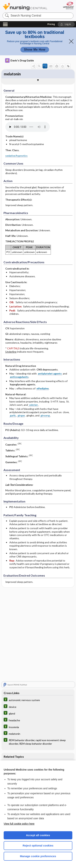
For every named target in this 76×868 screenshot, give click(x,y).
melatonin (12, 74)
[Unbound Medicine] (68, 5)
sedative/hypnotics (16, 156)
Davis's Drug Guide (19, 60)
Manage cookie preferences (38, 856)
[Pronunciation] (33, 127)
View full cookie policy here (19, 824)
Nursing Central (25, 6)
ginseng (45, 415)
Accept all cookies (38, 835)
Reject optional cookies (38, 845)
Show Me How (35, 50)
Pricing (51, 24)
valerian (33, 405)
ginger (21, 415)
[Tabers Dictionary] (38, 700)
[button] (66, 24)
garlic (13, 415)
